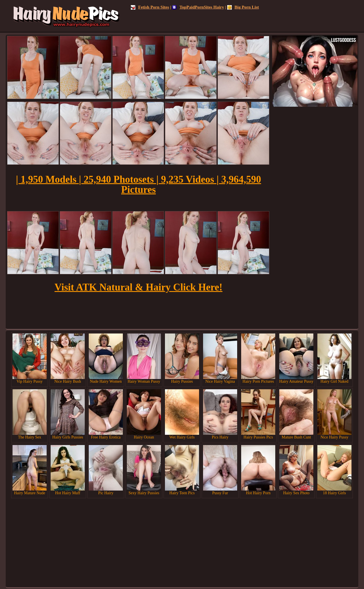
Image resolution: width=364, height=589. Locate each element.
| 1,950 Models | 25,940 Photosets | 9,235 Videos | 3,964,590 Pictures (138, 185)
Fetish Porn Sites (150, 7)
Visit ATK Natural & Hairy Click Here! (138, 287)
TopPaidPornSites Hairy (198, 7)
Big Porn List (243, 7)
